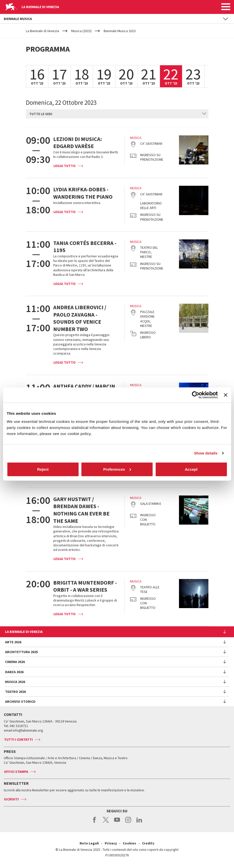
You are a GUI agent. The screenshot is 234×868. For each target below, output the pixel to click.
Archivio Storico (20, 701)
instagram (128, 822)
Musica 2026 (15, 682)
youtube (117, 822)
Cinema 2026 (15, 662)
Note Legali (89, 843)
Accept (191, 469)
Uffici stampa (16, 772)
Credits (148, 843)
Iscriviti (11, 799)
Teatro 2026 (15, 692)
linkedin (139, 822)
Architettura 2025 (21, 652)
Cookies (129, 843)
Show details (206, 453)
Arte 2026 (13, 642)
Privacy (111, 843)
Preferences (117, 469)
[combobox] (117, 114)
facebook (95, 822)
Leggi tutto (65, 166)
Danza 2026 (14, 672)
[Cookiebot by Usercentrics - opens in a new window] (196, 395)
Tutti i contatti (18, 739)
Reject (43, 469)
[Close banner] (226, 395)
